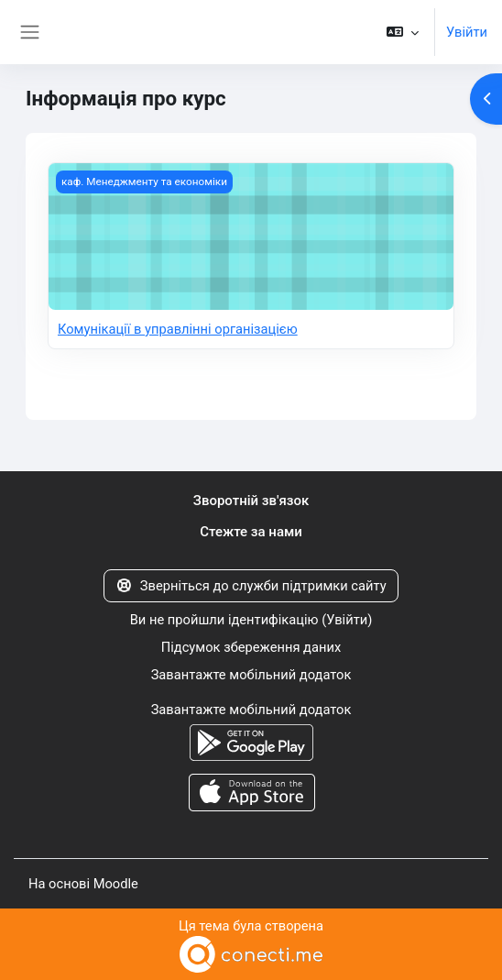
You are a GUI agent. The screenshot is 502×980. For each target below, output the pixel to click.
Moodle (116, 884)
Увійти (467, 32)
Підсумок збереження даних (251, 647)
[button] (403, 32)
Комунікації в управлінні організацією (178, 329)
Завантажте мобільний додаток (251, 675)
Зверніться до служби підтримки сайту (251, 586)
